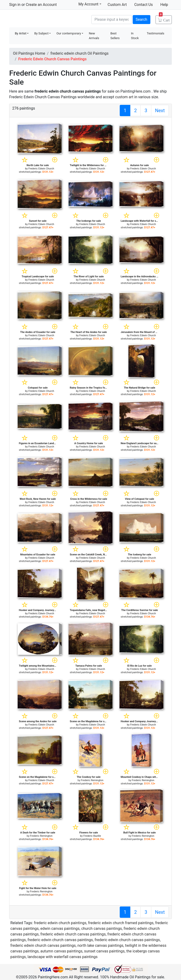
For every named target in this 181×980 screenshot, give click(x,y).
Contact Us (144, 5)
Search (142, 19)
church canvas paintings (102, 929)
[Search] (112, 20)
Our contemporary (69, 33)
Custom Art (117, 5)
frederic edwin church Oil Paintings (80, 53)
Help (164, 5)
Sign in (15, 5)
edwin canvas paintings (60, 929)
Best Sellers (115, 36)
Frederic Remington (92, 780)
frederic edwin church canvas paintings (73, 934)
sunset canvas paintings (104, 951)
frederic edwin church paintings (60, 923)
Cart (164, 19)
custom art (124, 97)
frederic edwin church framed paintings (121, 923)
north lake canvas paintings (100, 945)
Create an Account (41, 5)
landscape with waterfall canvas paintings (63, 957)
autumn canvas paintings (61, 951)
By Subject (41, 33)
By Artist (21, 33)
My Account (90, 4)
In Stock (135, 36)
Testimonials (156, 33)
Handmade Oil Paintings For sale (45, 19)
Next (160, 111)
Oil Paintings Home (29, 53)
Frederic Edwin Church (41, 169)
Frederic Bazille (92, 836)
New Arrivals (94, 36)
